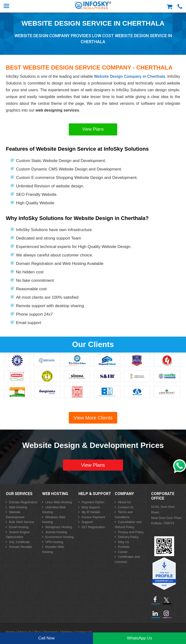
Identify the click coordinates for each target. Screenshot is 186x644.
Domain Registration (23, 502)
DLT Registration (93, 527)
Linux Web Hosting (58, 502)
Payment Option (93, 502)
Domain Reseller (21, 547)
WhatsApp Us (139, 638)
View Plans (93, 129)
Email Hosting (19, 527)
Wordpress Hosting (59, 527)
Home (10, 632)
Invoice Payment (93, 517)
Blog (38, 632)
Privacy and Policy (131, 532)
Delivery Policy (128, 537)
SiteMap (66, 632)
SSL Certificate (19, 542)
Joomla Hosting (56, 532)
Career (123, 552)
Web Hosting (18, 507)
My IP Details (91, 512)
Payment (50, 632)
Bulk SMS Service (22, 522)
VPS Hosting (54, 542)
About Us (124, 502)
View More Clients (93, 418)
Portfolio (124, 547)
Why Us (124, 542)
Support (87, 522)
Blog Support (91, 507)
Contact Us (126, 507)
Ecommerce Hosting (59, 537)
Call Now (46, 638)
